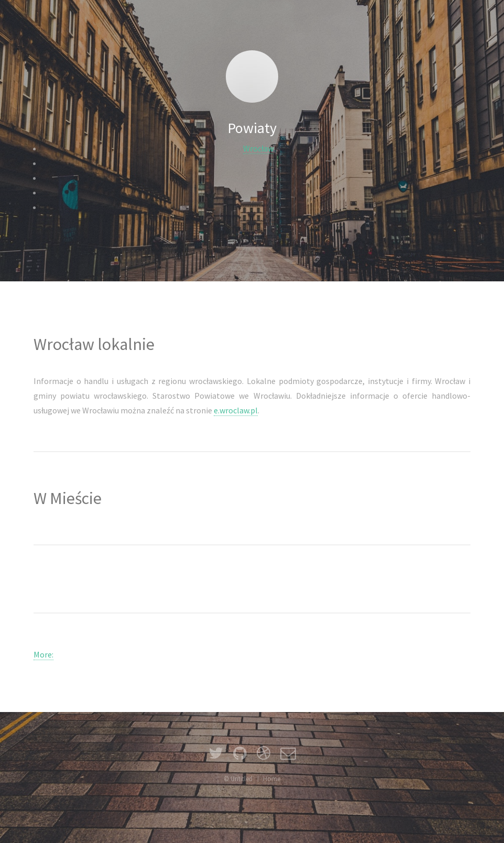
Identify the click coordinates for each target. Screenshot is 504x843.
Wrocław (258, 148)
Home (272, 779)
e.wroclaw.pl (236, 410)
